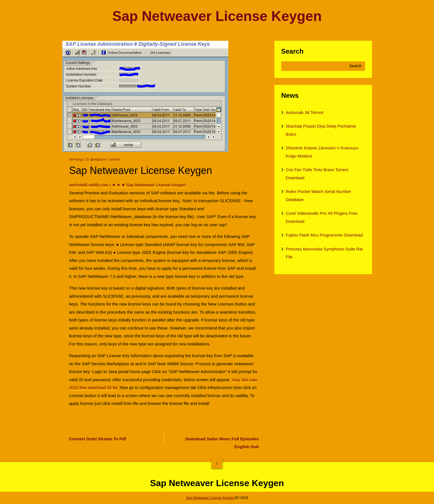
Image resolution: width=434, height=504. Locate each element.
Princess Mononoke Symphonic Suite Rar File (324, 253)
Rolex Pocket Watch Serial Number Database (319, 195)
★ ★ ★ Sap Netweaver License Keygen (149, 185)
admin (115, 159)
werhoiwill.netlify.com (89, 185)
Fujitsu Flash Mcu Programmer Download (324, 235)
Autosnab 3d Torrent (305, 112)
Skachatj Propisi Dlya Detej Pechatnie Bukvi (321, 130)
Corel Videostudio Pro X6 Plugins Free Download (322, 217)
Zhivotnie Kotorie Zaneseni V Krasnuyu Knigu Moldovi (322, 152)
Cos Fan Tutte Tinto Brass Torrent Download (317, 174)
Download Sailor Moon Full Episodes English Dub (222, 443)
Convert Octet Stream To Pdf (98, 439)
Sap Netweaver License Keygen (217, 16)
